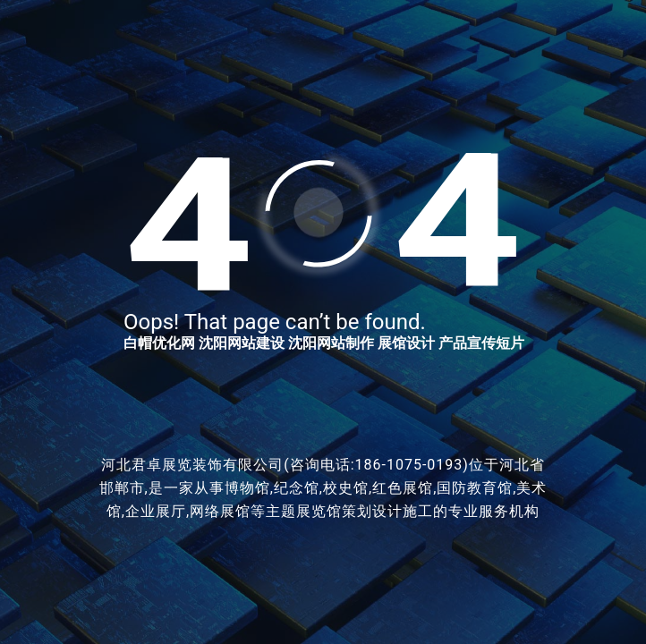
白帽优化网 (159, 343)
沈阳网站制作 (331, 343)
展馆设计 (406, 343)
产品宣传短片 (481, 343)
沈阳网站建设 (242, 343)
